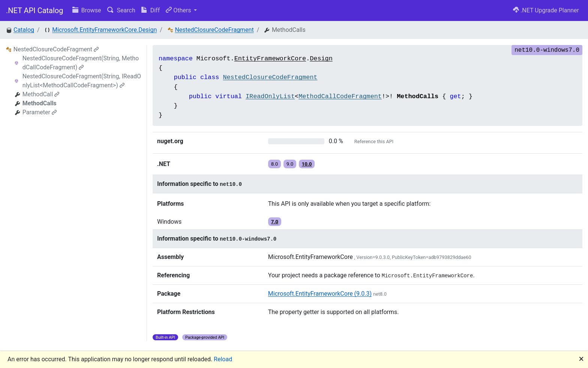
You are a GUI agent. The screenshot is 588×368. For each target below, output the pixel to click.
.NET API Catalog (35, 10)
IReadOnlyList (270, 96)
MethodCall (41, 94)
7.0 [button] (275, 222)
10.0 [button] (307, 164)
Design (321, 59)
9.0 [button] (290, 164)
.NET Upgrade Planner (546, 10)
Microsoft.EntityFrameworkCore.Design (104, 30)
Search (121, 10)
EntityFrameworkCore (270, 59)
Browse (87, 10)
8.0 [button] (275, 164)
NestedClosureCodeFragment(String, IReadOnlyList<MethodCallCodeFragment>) (82, 81)
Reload (223, 359)
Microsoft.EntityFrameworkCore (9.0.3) (320, 294)
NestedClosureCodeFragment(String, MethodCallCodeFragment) (81, 63)
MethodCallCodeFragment (340, 96)
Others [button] (179, 10)
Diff (151, 10)
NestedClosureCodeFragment (214, 30)
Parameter (40, 112)
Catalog (24, 30)
